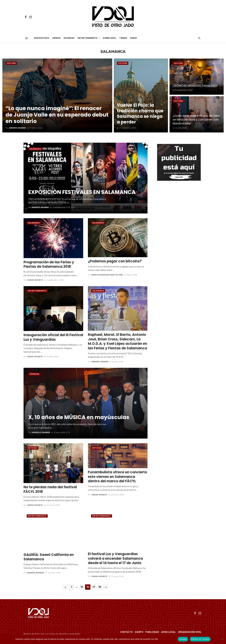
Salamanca (35, 149)
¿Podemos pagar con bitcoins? (115, 261)
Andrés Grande (100, 362)
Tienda (123, 38)
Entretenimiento (87, 38)
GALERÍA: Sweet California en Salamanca (49, 557)
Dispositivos (42, 38)
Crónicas (34, 374)
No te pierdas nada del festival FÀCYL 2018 (50, 489)
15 (82, 587)
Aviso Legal (168, 632)
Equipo (139, 632)
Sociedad (69, 38)
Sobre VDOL (109, 38)
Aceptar (183, 639)
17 (94, 587)
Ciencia (56, 38)
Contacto (126, 632)
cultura (11, 63)
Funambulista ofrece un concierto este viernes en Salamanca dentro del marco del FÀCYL (117, 477)
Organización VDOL (190, 632)
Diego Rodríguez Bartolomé (107, 275)
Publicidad (152, 632)
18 (100, 587)
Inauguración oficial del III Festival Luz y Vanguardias (53, 337)
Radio (134, 38)
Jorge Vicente (35, 280)
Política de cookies (168, 639)
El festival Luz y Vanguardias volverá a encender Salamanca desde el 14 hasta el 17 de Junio (115, 559)
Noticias (33, 448)
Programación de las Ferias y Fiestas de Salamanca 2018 (49, 265)
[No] (222, 639)
